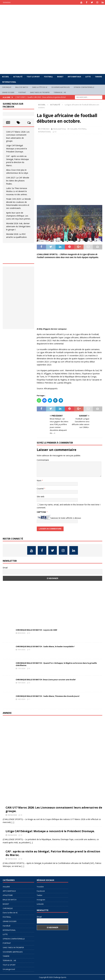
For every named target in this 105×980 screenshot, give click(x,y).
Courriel (40, 489)
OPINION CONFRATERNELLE (84, 87)
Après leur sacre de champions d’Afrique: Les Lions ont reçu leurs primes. (18, 216)
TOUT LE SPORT (33, 77)
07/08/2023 (45, 129)
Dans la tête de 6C (40, 87)
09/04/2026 (12, 815)
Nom (39, 480)
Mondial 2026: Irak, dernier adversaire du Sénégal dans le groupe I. (18, 226)
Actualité (18, 77)
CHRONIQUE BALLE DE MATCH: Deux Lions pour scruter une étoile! (46, 680)
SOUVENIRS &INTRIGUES (60, 87)
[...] (13, 822)
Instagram (41, 900)
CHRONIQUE (7, 87)
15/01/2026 (21, 683)
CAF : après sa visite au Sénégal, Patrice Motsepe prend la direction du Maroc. (53, 853)
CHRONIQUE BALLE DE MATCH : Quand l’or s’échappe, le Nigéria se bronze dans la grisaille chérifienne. (56, 664)
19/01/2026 (21, 650)
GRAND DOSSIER (8, 92)
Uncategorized (9, 969)
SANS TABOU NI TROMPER (40, 92)
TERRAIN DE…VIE (60, 92)
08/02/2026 (21, 633)
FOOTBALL (48, 77)
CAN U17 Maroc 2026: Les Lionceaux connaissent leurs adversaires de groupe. (54, 809)
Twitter (40, 895)
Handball (6, 926)
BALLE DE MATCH (22, 87)
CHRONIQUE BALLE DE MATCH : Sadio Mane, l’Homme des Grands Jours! (48, 696)
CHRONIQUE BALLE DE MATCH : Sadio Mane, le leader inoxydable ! (45, 646)
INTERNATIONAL (9, 82)
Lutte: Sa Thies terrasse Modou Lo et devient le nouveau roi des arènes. (17, 191)
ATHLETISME (8, 895)
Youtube (40, 887)
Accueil (6, 77)
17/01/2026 (21, 668)
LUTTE (88, 77)
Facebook (41, 891)
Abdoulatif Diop (59, 129)
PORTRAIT (22, 92)
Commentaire (43, 460)
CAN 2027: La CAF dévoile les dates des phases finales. (18, 181)
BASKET (60, 77)
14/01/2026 (21, 699)
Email (5, 568)
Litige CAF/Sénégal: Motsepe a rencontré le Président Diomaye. (17, 149)
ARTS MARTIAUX (74, 77)
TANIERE (98, 77)
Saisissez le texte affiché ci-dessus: (66, 518)
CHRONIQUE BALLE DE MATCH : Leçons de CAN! (36, 630)
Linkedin (40, 904)
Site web (41, 496)
